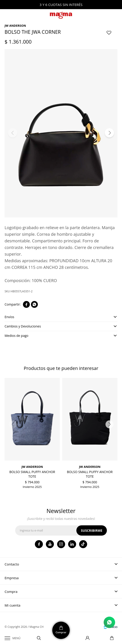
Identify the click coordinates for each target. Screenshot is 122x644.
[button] (109, 133)
